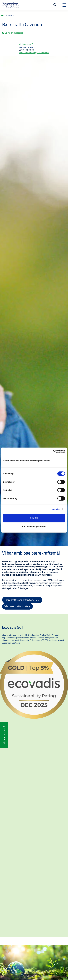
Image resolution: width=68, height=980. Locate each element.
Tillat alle (34, 518)
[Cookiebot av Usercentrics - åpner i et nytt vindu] (53, 451)
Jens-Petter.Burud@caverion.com (34, 53)
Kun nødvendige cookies (34, 526)
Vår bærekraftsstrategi (17, 606)
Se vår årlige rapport (13, 33)
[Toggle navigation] (64, 5)
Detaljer (56, 509)
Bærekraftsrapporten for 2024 (22, 600)
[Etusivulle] (10, 5)
